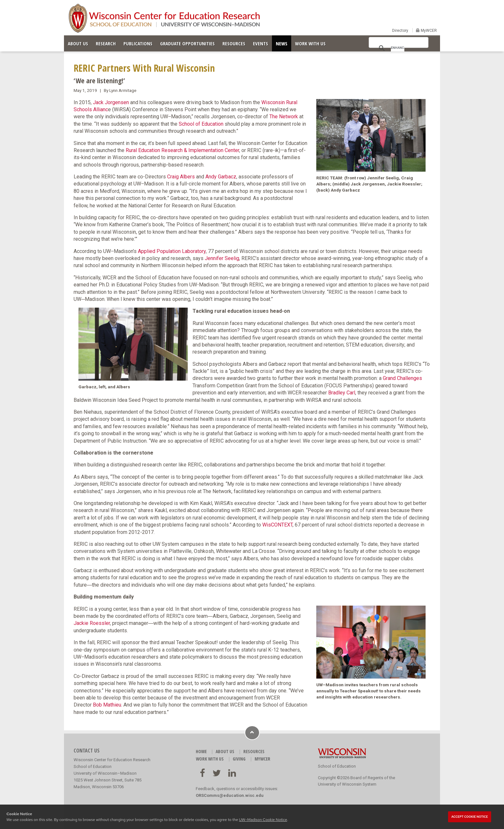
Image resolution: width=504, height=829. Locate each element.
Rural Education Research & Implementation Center (182, 150)
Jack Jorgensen (111, 102)
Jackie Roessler (92, 623)
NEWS (282, 43)
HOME (201, 751)
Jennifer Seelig (222, 258)
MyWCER (428, 31)
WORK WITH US (310, 43)
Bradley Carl (342, 393)
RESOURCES (234, 43)
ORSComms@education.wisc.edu (230, 795)
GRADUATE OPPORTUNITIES (187, 43)
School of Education (201, 124)
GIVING (239, 759)
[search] (398, 48)
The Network (284, 117)
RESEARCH (106, 43)
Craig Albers (181, 177)
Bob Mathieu (107, 705)
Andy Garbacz (221, 177)
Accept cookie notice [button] (470, 817)
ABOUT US (78, 43)
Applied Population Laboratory (172, 251)
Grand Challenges (402, 378)
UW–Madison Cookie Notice (263, 820)
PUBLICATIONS (138, 43)
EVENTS (261, 43)
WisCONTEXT (277, 525)
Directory (400, 31)
